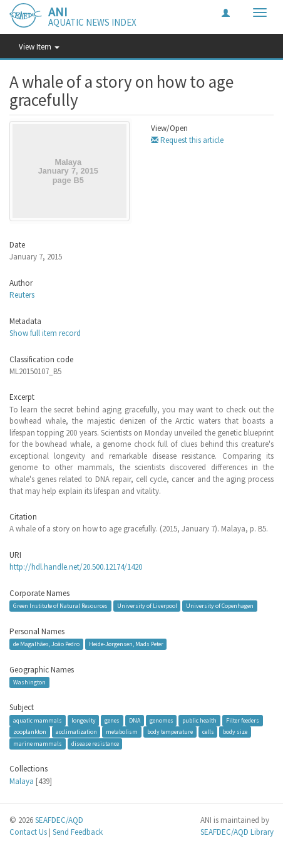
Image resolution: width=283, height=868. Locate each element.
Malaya (22, 781)
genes (112, 720)
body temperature (170, 732)
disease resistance (95, 744)
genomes (162, 720)
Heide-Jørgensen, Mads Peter (126, 644)
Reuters (22, 295)
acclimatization (76, 732)
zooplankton (30, 732)
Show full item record (45, 333)
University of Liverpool (147, 606)
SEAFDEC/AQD (59, 820)
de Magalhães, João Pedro (46, 644)
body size (235, 732)
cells (208, 732)
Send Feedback (78, 832)
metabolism (122, 732)
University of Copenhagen (220, 606)
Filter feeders (243, 720)
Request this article (187, 140)
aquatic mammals (38, 720)
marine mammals (38, 744)
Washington (29, 682)
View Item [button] (39, 47)
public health (199, 720)
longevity (84, 720)
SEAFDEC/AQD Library (237, 832)
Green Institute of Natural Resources (60, 606)
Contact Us (28, 832)
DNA (135, 720)
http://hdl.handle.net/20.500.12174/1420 (76, 567)
